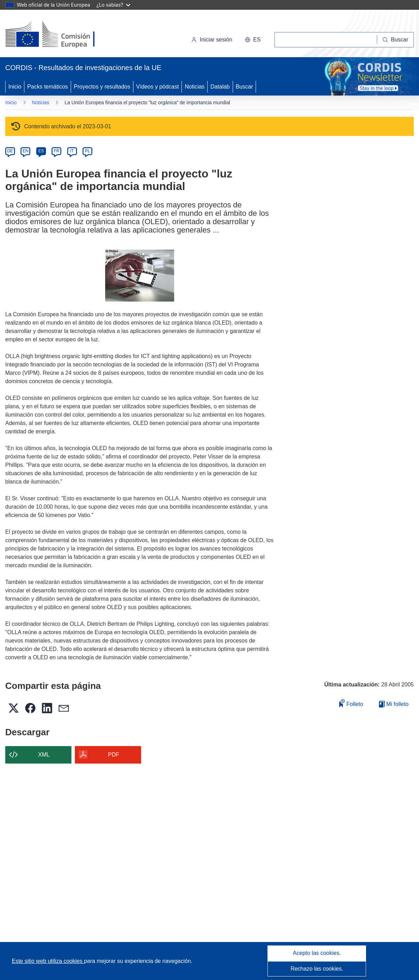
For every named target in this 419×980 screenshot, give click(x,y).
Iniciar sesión (212, 40)
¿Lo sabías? (113, 5)
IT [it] (72, 151)
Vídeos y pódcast (158, 87)
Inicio (15, 87)
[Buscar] (395, 40)
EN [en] (26, 151)
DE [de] (10, 151)
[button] (253, 40)
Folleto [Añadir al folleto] (351, 703)
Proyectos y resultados (102, 87)
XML (44, 755)
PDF (114, 755)
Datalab (220, 87)
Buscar (245, 87)
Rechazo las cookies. (317, 969)
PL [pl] (88, 151)
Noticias (195, 87)
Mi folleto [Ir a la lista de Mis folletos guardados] (394, 704)
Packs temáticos (47, 87)
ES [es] (41, 151)
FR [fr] (56, 151)
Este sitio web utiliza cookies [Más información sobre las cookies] (48, 961)
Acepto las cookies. (317, 953)
